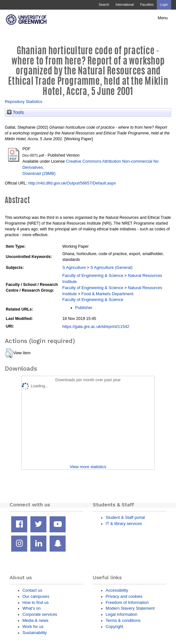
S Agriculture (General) (111, 267)
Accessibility (117, 590)
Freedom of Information (127, 602)
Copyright (114, 627)
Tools (16, 112)
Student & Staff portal (125, 517)
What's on (32, 608)
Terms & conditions (123, 620)
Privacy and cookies (124, 596)
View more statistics (88, 467)
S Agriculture (74, 267)
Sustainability (35, 633)
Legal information (121, 614)
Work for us (33, 627)
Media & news (35, 620)
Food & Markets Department (107, 294)
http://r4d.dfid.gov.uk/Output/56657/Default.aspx (72, 183)
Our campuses (36, 596)
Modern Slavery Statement (130, 608)
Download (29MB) (39, 173)
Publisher (84, 308)
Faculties (147, 5)
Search (104, 5)
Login (164, 5)
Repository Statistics (24, 102)
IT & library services (124, 524)
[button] (9, 353)
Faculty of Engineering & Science (93, 275)
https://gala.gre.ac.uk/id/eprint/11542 (96, 326)
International (125, 5)
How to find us (36, 602)
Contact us (32, 590)
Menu (163, 18)
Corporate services (40, 614)
